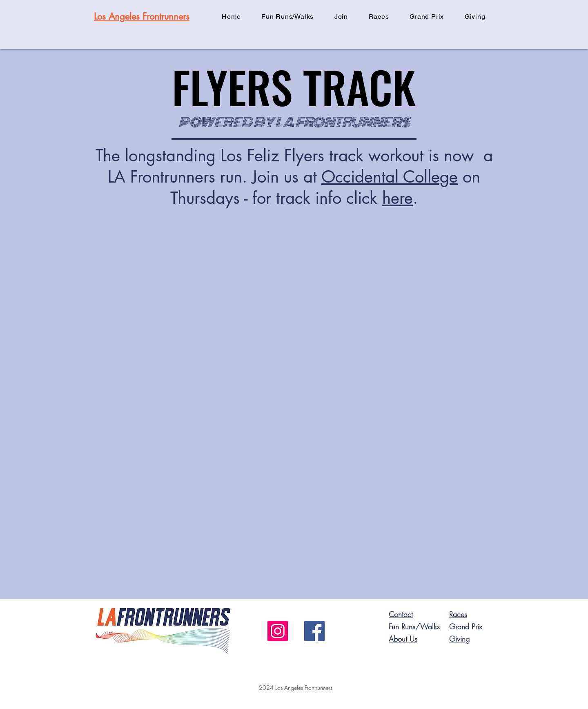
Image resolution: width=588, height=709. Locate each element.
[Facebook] (314, 631)
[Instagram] (278, 631)
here (398, 198)
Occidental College (390, 177)
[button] (341, 17)
